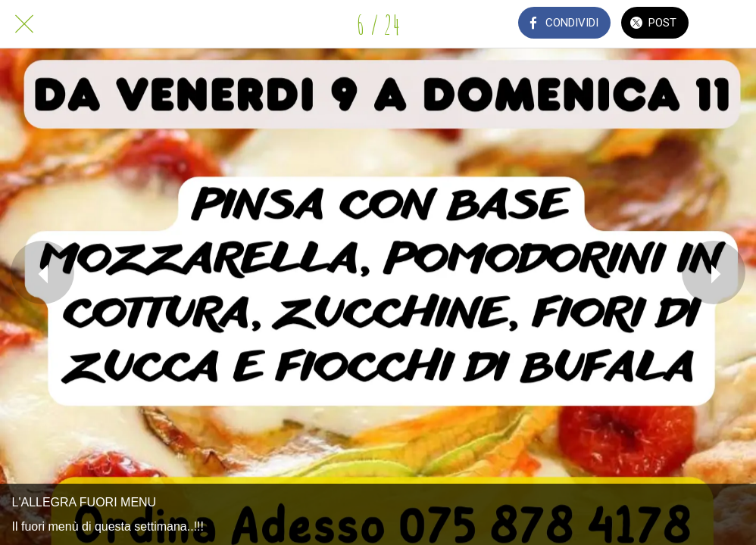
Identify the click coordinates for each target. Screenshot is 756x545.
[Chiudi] (24, 24)
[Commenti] (732, 24)
